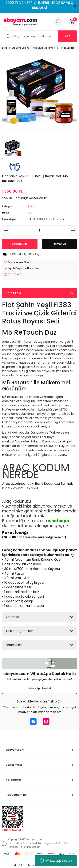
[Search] (39, 36)
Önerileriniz (14, 645)
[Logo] (20, 22)
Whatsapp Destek (56, 861)
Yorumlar (12, 617)
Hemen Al (59, 244)
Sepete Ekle (20, 244)
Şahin (31, 206)
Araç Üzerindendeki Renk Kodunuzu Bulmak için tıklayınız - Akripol (37, 486)
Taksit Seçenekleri (19, 631)
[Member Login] (58, 22)
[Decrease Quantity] (6, 230)
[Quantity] (39, 230)
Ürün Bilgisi (13, 293)
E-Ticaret (31, 865)
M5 (29, 213)
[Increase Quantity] (73, 230)
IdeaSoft (19, 865)
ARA (68, 36)
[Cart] (73, 22)
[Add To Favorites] (16, 263)
